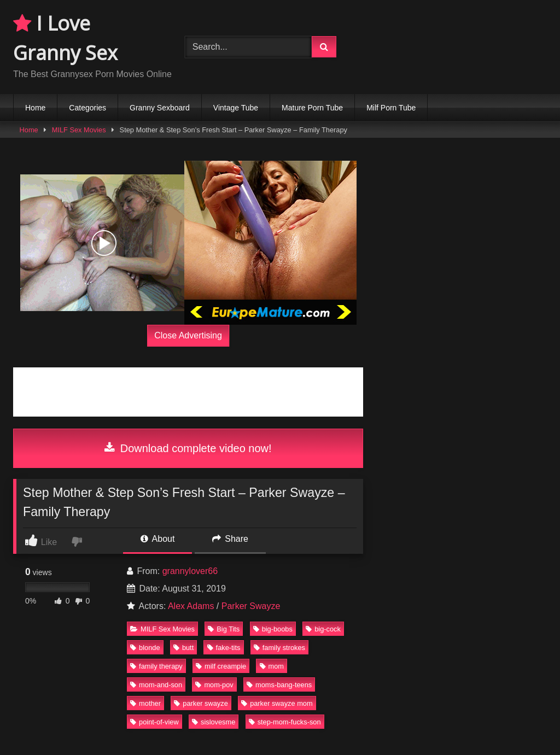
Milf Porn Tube (391, 108)
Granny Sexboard (160, 108)
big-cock (323, 629)
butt (183, 648)
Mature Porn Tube (312, 108)
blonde (145, 648)
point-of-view (154, 722)
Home (35, 108)
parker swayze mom (277, 703)
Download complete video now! (188, 448)
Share (230, 539)
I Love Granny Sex (65, 38)
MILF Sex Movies (79, 130)
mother (145, 703)
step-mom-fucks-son (285, 722)
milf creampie (221, 666)
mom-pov (214, 685)
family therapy (156, 666)
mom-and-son (156, 685)
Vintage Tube (236, 108)
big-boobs (273, 629)
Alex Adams (191, 606)
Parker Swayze (251, 606)
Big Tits (224, 629)
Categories (87, 108)
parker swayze (201, 703)
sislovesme (214, 722)
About (157, 539)
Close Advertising (188, 335)
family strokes (279, 648)
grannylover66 (190, 571)
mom (272, 666)
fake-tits (224, 648)
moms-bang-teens (279, 685)
